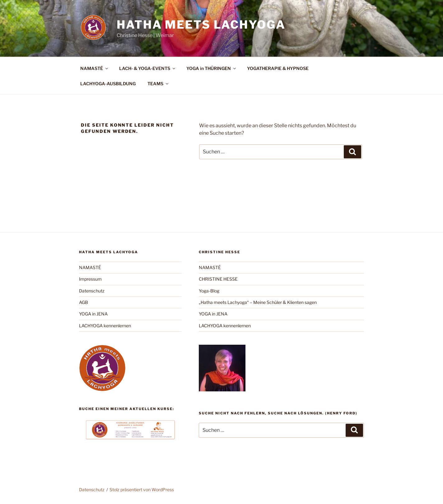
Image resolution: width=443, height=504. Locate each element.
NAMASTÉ (95, 68)
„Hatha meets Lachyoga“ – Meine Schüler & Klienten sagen (258, 302)
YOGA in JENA (93, 314)
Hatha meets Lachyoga (201, 25)
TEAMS (158, 84)
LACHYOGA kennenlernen (105, 326)
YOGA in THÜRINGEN (212, 68)
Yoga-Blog (209, 291)
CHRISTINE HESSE (218, 279)
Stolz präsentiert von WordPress (142, 490)
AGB (84, 302)
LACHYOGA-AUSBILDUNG (108, 84)
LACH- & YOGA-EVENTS (148, 68)
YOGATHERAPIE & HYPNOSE (278, 68)
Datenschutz (92, 291)
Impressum (90, 279)
